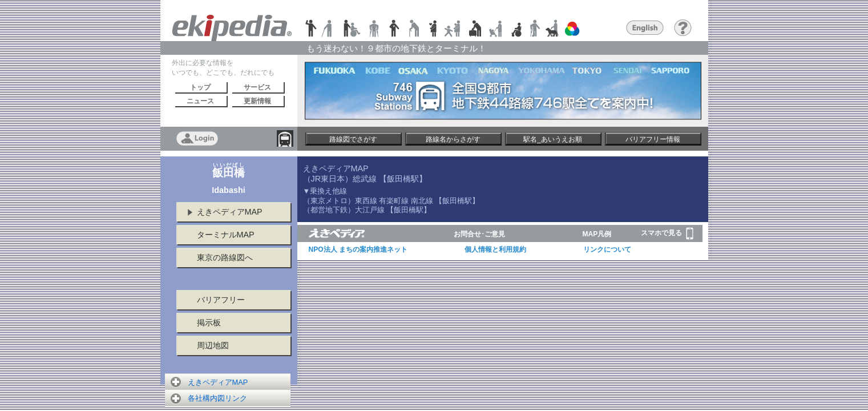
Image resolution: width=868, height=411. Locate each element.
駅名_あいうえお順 (553, 139)
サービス (257, 87)
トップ (200, 87)
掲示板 (209, 323)
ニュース (200, 101)
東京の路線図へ (225, 257)
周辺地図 (213, 345)
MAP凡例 (597, 234)
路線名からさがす (453, 139)
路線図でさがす (353, 139)
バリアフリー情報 (653, 139)
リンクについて (607, 249)
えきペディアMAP (230, 212)
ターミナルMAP (226, 235)
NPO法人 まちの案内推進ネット (358, 249)
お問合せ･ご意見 (479, 234)
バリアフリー (221, 300)
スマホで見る (667, 233)
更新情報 (257, 101)
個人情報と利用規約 (495, 249)
